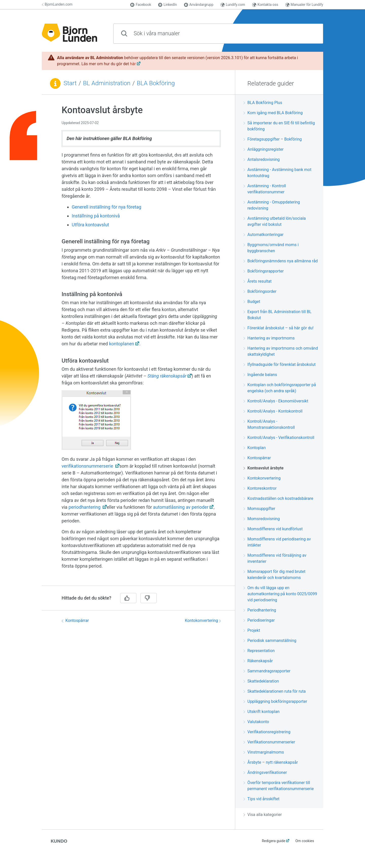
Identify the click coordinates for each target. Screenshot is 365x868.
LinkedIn (168, 5)
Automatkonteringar (263, 235)
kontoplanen (122, 344)
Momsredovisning (262, 519)
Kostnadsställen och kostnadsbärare (278, 498)
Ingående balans (260, 375)
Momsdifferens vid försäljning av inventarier (275, 558)
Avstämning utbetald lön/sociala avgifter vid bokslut (275, 221)
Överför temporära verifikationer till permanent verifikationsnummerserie (279, 786)
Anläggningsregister (263, 149)
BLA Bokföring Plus (263, 103)
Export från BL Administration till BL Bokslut (277, 315)
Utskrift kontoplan (261, 712)
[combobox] (218, 34)
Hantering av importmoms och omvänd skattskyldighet (281, 351)
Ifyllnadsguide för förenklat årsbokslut (279, 364)
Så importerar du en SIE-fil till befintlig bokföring (279, 126)
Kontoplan (254, 448)
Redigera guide (274, 841)
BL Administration (107, 83)
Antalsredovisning (262, 159)
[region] (138, 343)
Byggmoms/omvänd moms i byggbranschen (271, 248)
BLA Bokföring (156, 83)
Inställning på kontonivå (96, 216)
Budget (252, 302)
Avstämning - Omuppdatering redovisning (272, 205)
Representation (259, 651)
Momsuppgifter (259, 509)
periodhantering (85, 507)
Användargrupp (199, 5)
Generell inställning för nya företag (106, 207)
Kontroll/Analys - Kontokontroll (273, 411)
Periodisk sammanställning (270, 641)
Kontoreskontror (260, 488)
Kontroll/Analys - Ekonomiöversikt (276, 401)
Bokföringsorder (260, 291)
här (133, 64)
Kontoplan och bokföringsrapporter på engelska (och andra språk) (280, 388)
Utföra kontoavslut (90, 225)
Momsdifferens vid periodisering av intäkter (277, 542)
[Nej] (149, 598)
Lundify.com (233, 5)
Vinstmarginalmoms (264, 752)
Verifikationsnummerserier (269, 742)
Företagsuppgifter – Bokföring (273, 139)
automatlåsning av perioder (181, 507)
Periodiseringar (259, 620)
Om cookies (305, 841)
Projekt (252, 630)
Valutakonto (256, 722)
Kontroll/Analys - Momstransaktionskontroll (269, 424)
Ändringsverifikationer (265, 772)
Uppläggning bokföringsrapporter (275, 701)
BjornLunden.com (57, 4)
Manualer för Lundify (304, 5)
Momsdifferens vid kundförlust (273, 529)
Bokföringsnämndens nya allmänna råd (281, 261)
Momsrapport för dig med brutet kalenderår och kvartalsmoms (274, 575)
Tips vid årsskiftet (261, 799)
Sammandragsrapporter (267, 671)
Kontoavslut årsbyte (263, 468)
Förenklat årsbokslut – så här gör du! (278, 328)
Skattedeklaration (261, 681)
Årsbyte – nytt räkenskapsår (271, 762)
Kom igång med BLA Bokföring (273, 113)
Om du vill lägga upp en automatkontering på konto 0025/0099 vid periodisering (280, 594)
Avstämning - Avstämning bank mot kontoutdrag (277, 173)
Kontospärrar (75, 620)
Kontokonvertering (203, 620)
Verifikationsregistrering (267, 732)
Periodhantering (260, 610)
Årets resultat (258, 281)
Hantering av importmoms (269, 338)
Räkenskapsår (258, 661)
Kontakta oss (265, 5)
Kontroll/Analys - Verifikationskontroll (279, 438)
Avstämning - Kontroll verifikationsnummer (265, 189)
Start (70, 83)
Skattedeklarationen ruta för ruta (275, 691)
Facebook (141, 5)
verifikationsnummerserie (88, 466)
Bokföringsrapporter (263, 271)
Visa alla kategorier (263, 815)
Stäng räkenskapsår (167, 376)
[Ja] (128, 598)
